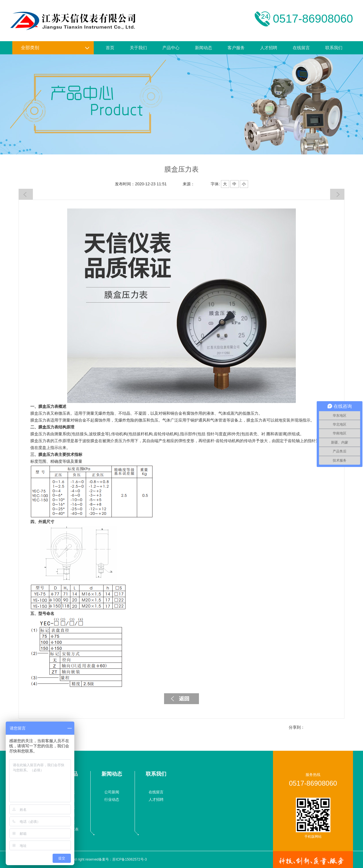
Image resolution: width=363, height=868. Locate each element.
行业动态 (112, 800)
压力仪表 (67, 800)
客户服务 (236, 48)
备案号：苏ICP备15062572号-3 (123, 859)
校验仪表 (67, 822)
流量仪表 (67, 792)
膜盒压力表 (48, 406)
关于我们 (138, 48)
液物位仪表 (69, 829)
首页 (110, 48)
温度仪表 (67, 807)
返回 (181, 699)
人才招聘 (269, 48)
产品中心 (171, 48)
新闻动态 (204, 48)
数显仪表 (67, 814)
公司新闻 (112, 792)
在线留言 (301, 48)
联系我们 (334, 48)
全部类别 (55, 48)
